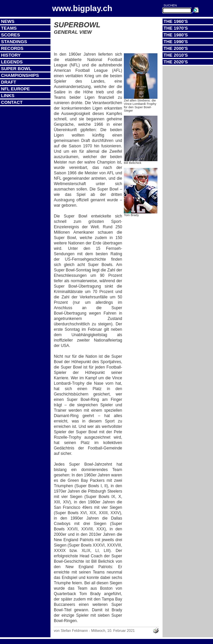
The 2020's (176, 62)
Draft (9, 82)
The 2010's (176, 55)
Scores (10, 35)
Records (12, 48)
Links (8, 96)
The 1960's (176, 21)
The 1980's (176, 35)
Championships (20, 75)
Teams (9, 28)
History (11, 55)
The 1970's (176, 28)
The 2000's (176, 48)
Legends (12, 62)
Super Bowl (16, 69)
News (8, 21)
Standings (14, 42)
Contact (12, 102)
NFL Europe (15, 89)
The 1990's (176, 42)
